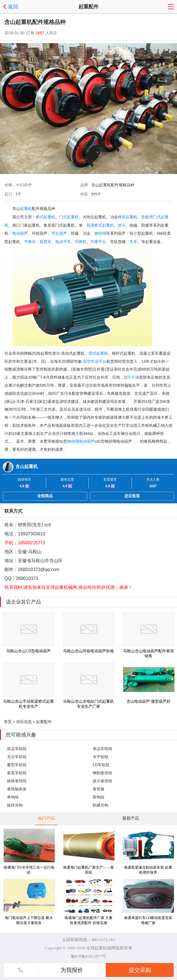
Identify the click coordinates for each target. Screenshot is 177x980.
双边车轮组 (17, 749)
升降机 (81, 242)
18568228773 (32, 543)
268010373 (27, 578)
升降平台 (98, 242)
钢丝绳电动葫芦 (81, 441)
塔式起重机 (98, 353)
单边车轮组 (102, 749)
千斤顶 (133, 377)
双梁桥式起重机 (100, 225)
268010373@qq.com (39, 569)
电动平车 (63, 242)
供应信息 (24, 722)
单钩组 (13, 797)
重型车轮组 (17, 765)
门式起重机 (69, 217)
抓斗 (122, 225)
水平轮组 (101, 757)
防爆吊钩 (101, 805)
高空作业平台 (95, 361)
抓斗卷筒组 (102, 781)
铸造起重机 (128, 217)
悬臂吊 (46, 242)
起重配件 (44, 722)
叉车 (133, 242)
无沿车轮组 (17, 757)
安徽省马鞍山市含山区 (40, 561)
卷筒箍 (99, 789)
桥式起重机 (46, 217)
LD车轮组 (101, 765)
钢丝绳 (100, 233)
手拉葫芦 (59, 233)
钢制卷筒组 (102, 773)
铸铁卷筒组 (17, 781)
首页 (8, 722)
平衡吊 (30, 242)
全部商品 (45, 496)
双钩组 (99, 797)
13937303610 (32, 534)
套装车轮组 (17, 773)
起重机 (26, 209)
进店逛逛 (132, 496)
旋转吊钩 (15, 805)
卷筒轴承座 (17, 789)
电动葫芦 (20, 233)
